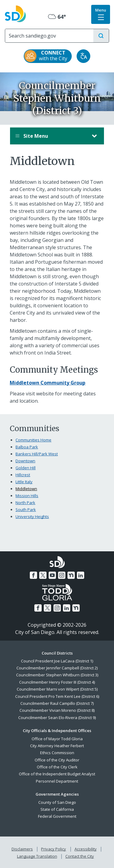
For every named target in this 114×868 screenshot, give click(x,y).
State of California (57, 809)
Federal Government (57, 816)
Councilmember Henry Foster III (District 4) (57, 682)
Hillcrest (23, 475)
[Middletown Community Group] (48, 383)
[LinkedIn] (81, 575)
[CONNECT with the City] (48, 56)
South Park (26, 510)
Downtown (25, 461)
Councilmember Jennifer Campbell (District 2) (57, 668)
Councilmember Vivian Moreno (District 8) (57, 710)
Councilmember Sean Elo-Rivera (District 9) (57, 718)
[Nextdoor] (71, 575)
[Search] (49, 36)
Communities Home (33, 440)
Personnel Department (57, 781)
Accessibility (86, 849)
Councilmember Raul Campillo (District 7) (57, 703)
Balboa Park (27, 447)
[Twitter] (43, 575)
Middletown (26, 489)
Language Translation (37, 856)
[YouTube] (52, 575)
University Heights (32, 517)
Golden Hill (26, 468)
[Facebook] (33, 575)
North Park (25, 503)
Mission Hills (27, 496)
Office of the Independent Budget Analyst (57, 774)
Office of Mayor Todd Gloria (57, 739)
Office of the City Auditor (57, 760)
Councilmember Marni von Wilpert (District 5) (57, 689)
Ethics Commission (57, 753)
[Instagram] (62, 575)
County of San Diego (57, 802)
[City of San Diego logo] (15, 13)
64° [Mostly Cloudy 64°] (57, 17)
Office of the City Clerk (57, 767)
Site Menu (51, 136)
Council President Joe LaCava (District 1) (57, 661)
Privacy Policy (54, 849)
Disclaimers (22, 849)
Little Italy (24, 482)
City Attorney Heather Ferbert (57, 746)
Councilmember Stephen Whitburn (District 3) (57, 675)
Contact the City (80, 856)
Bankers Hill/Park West (37, 454)
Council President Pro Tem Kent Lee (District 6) (57, 696)
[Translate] (83, 56)
